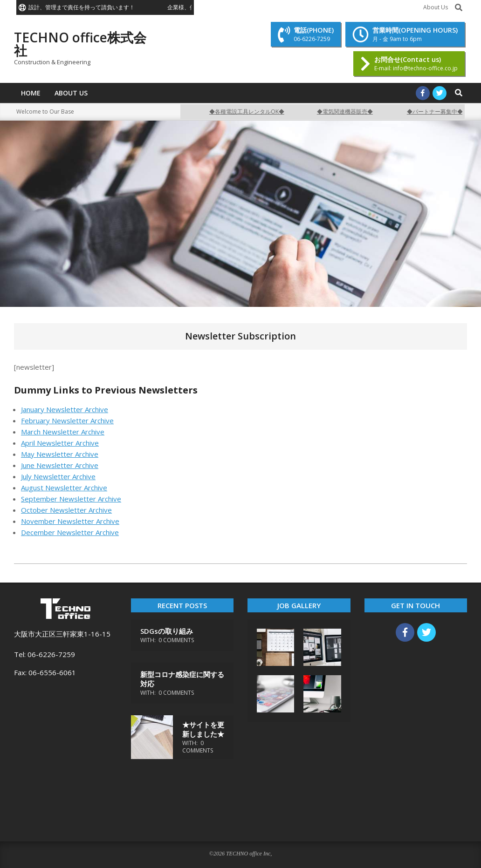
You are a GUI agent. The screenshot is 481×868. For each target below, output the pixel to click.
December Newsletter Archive (70, 532)
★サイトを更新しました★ (203, 729)
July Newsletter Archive (58, 476)
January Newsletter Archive (65, 409)
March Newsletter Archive (63, 432)
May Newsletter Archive (60, 454)
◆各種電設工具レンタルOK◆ (251, 112)
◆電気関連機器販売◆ (350, 112)
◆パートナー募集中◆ (440, 112)
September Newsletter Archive (71, 499)
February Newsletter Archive (67, 420)
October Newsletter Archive (66, 510)
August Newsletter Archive (64, 488)
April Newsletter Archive (60, 443)
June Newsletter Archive (60, 465)
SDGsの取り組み (167, 631)
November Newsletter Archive (70, 521)
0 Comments (176, 640)
